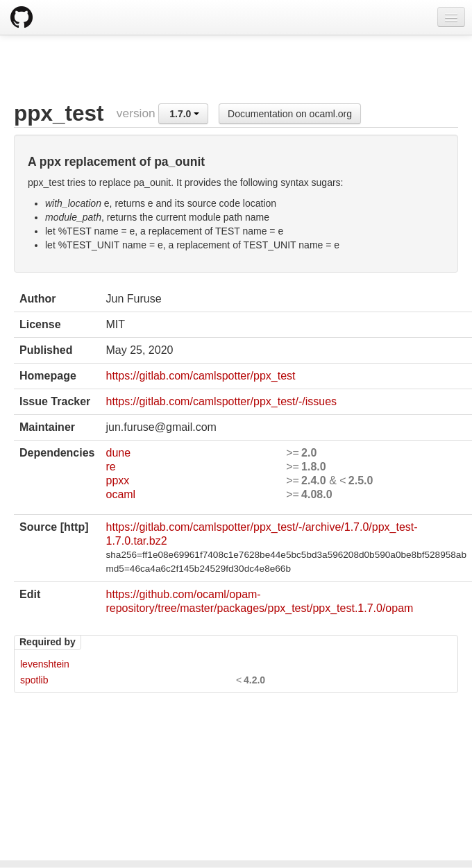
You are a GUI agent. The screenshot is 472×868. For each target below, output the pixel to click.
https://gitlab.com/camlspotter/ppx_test (200, 376)
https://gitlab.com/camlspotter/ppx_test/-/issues (221, 401)
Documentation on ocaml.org (290, 114)
